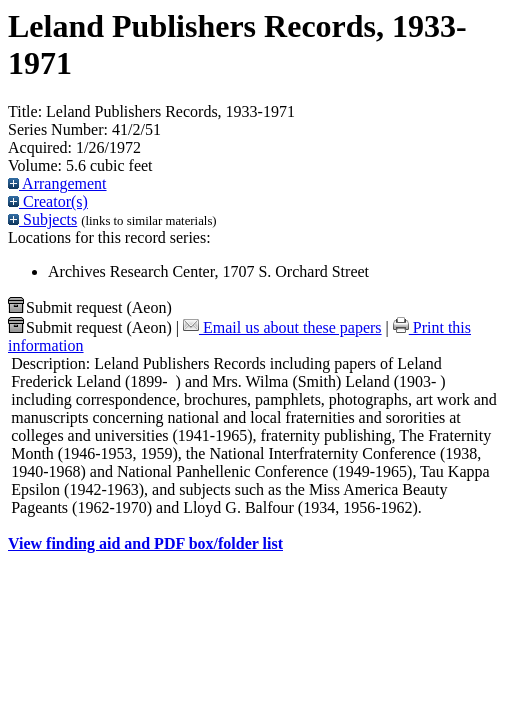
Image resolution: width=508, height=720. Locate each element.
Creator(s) (48, 201)
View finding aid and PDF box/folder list (145, 543)
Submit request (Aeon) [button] (90, 307)
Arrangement (57, 183)
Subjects (42, 219)
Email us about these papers (282, 327)
